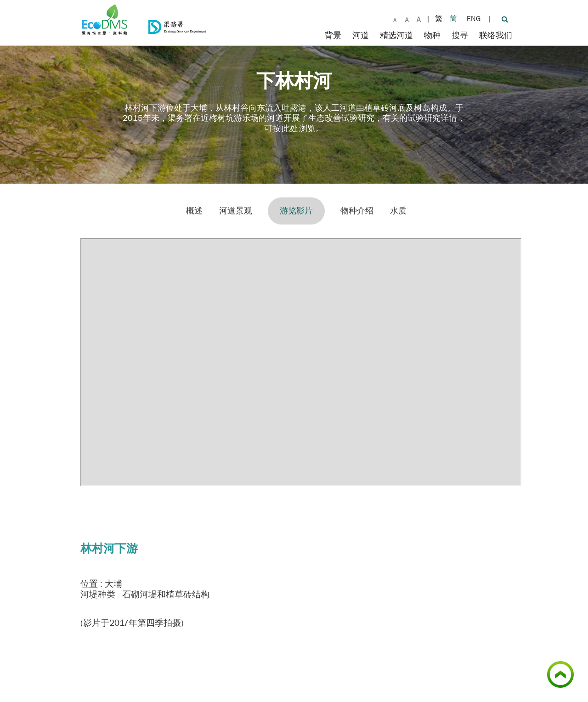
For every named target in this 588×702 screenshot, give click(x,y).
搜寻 (460, 36)
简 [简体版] (453, 19)
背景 (333, 36)
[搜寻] (505, 19)
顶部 (574, 666)
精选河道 (396, 36)
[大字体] (407, 18)
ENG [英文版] (474, 19)
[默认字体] (395, 18)
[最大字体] (419, 18)
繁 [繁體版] (439, 19)
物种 (432, 36)
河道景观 (236, 211)
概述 (194, 211)
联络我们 (496, 36)
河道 (361, 36)
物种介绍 (357, 211)
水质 (398, 211)
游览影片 (296, 211)
